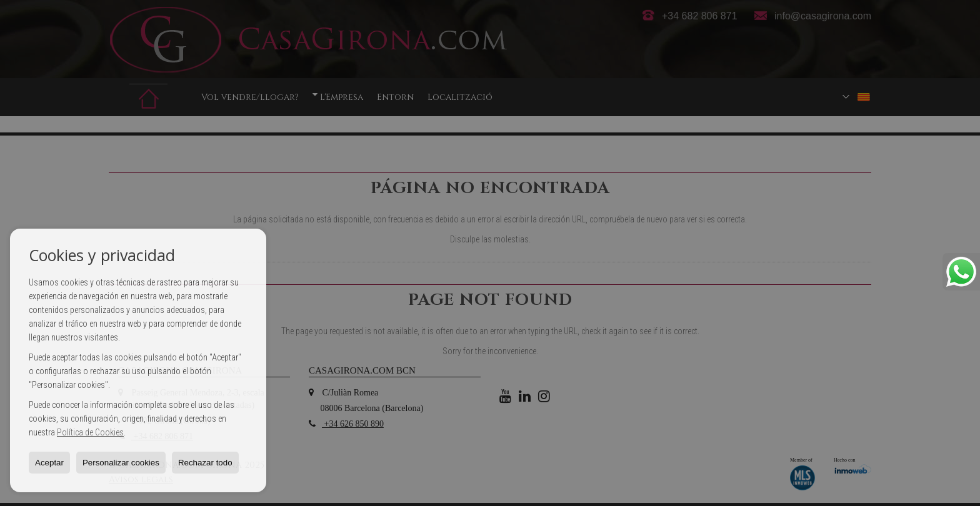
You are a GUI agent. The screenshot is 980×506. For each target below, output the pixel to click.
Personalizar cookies (121, 463)
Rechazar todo (205, 463)
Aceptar (49, 463)
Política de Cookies (90, 432)
